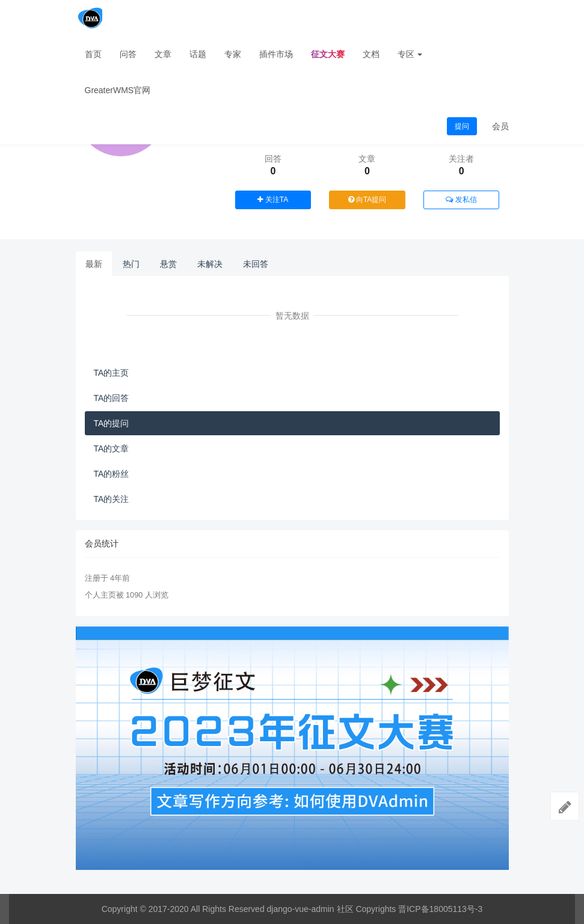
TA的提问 (112, 423)
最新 (94, 264)
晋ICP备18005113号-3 (440, 909)
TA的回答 (112, 398)
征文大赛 (328, 54)
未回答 (256, 264)
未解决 (210, 264)
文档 (371, 54)
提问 (462, 126)
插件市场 (276, 54)
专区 (410, 54)
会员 (500, 126)
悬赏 (168, 264)
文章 (163, 54)
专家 (233, 54)
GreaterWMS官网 (118, 90)
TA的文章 (112, 448)
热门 (131, 264)
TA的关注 (112, 499)
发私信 (461, 200)
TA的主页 (112, 373)
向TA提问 (367, 200)
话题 (198, 54)
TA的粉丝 (112, 474)
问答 (128, 54)
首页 (93, 54)
